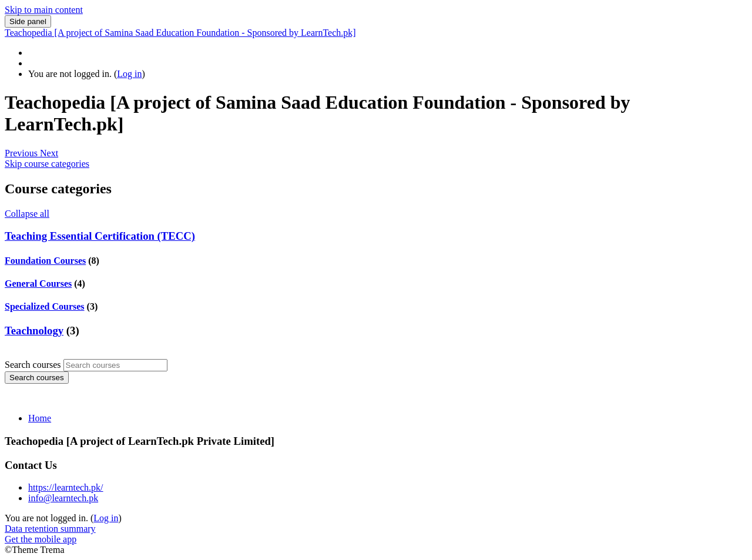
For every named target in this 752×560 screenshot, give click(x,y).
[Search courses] (115, 365)
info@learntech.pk (63, 498)
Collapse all (27, 214)
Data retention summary (50, 529)
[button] (22, 153)
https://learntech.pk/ (66, 487)
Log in (129, 74)
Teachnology (34, 331)
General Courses (38, 284)
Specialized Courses (45, 306)
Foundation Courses (45, 261)
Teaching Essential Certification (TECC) (100, 236)
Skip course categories (47, 164)
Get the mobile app (41, 539)
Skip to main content (44, 10)
